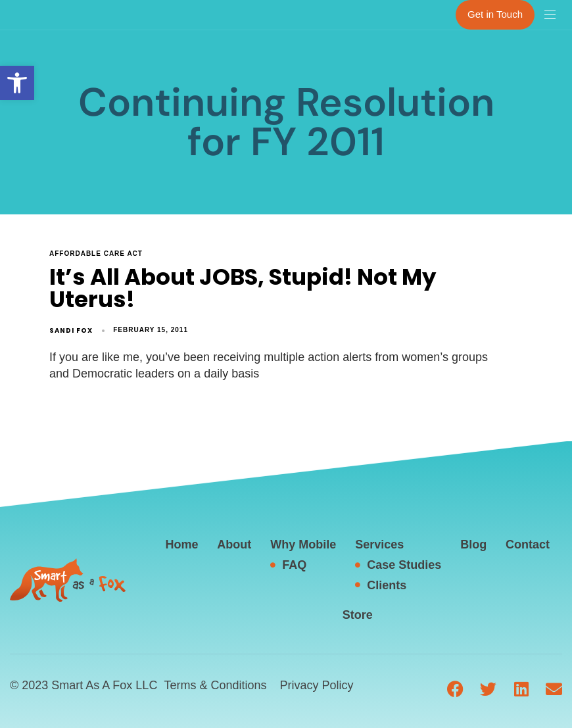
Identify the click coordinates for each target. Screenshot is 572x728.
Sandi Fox (71, 330)
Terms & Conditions (215, 685)
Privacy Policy (316, 685)
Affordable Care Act (96, 254)
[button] (17, 83)
